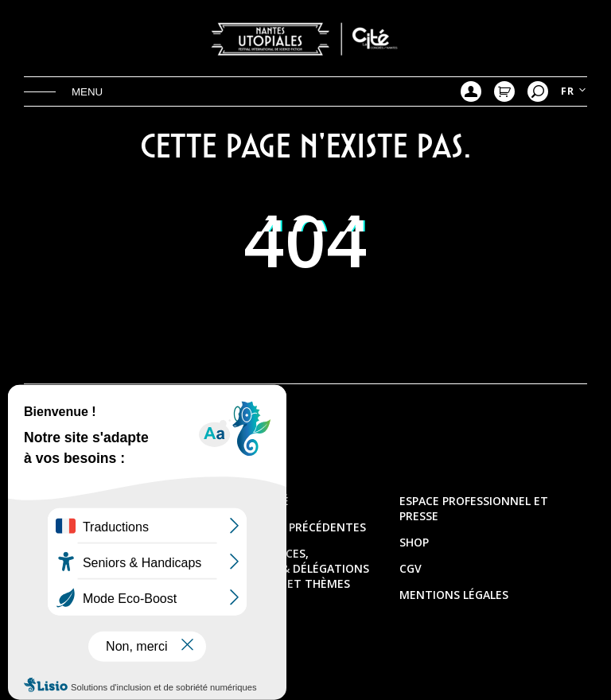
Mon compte (471, 91)
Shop (414, 542)
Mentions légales (454, 595)
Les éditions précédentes (289, 527)
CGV (411, 568)
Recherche (538, 91)
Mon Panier (504, 91)
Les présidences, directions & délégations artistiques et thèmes (290, 568)
